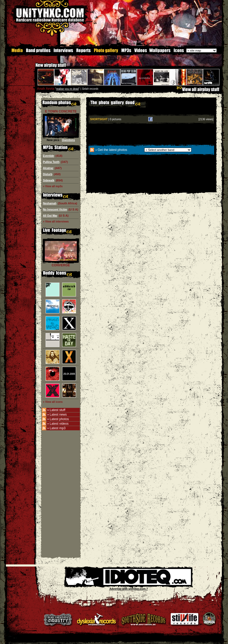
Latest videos (59, 424)
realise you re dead (67, 89)
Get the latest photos (112, 150)
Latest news (58, 415)
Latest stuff (57, 410)
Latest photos (59, 419)
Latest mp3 (57, 428)
